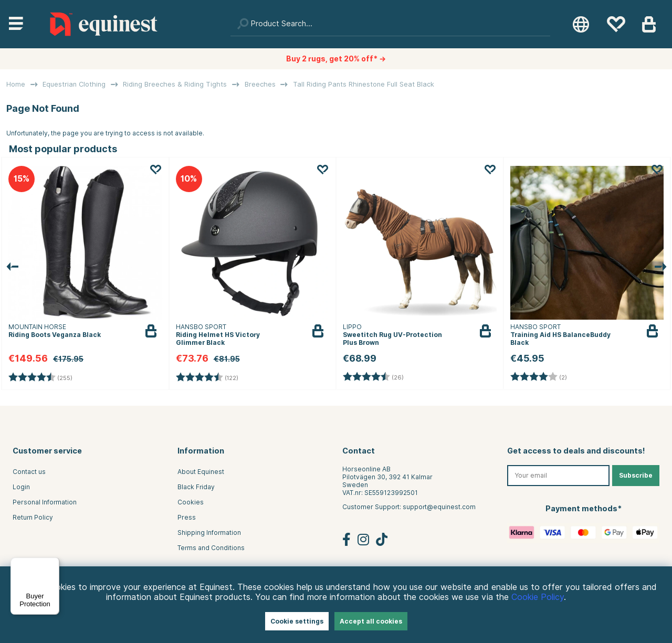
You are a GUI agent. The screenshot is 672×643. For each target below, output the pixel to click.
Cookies (191, 502)
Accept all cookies (371, 621)
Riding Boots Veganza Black (55, 335)
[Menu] (53, 564)
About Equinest (201, 472)
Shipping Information (209, 533)
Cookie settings (297, 621)
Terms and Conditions (211, 548)
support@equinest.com (439, 507)
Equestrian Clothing (74, 84)
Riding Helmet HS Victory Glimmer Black (218, 339)
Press (187, 517)
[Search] (391, 24)
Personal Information (45, 502)
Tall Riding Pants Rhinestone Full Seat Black (364, 84)
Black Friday (196, 487)
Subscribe (636, 475)
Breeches (260, 84)
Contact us (29, 472)
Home (16, 84)
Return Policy (33, 517)
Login (21, 487)
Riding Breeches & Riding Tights (175, 84)
